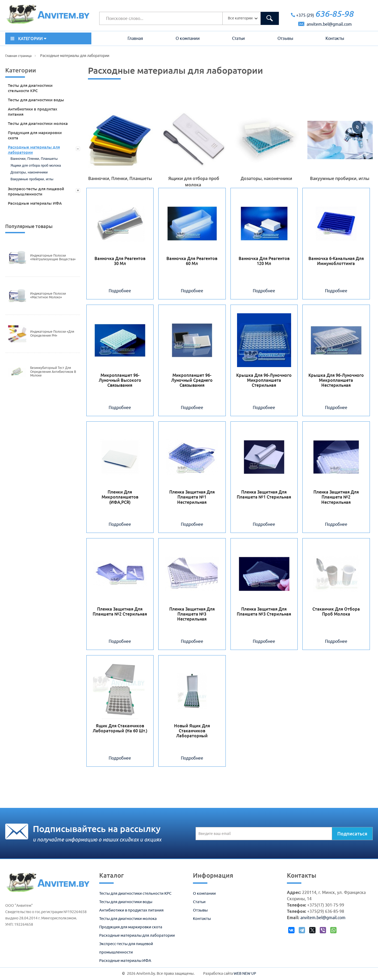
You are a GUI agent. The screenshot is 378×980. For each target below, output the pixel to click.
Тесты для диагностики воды (36, 100)
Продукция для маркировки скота (35, 135)
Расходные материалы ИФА (35, 203)
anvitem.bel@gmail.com (325, 24)
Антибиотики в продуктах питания (33, 112)
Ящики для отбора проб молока (36, 165)
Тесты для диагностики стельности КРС (30, 88)
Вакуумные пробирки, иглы (32, 179)
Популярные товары (29, 226)
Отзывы (285, 38)
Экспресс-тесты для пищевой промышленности (36, 191)
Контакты (335, 38)
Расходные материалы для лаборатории (34, 150)
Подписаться (352, 834)
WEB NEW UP (245, 973)
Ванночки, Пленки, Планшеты (34, 159)
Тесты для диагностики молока (38, 123)
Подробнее (120, 291)
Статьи (238, 38)
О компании (188, 38)
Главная (135, 38)
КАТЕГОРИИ (28, 39)
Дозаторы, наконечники (29, 172)
